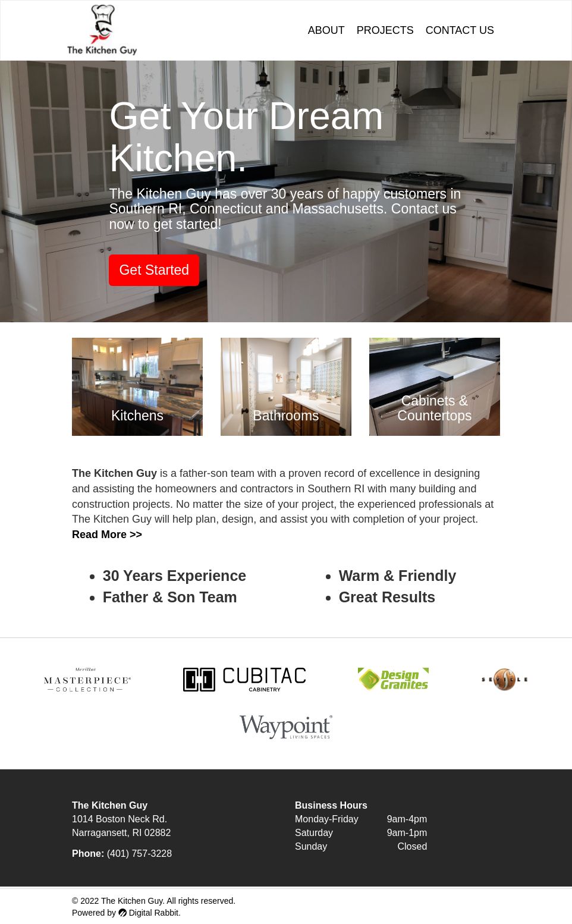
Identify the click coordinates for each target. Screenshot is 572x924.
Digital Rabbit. (150, 913)
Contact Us (460, 30)
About (326, 30)
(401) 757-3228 (139, 854)
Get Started (154, 270)
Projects (385, 30)
